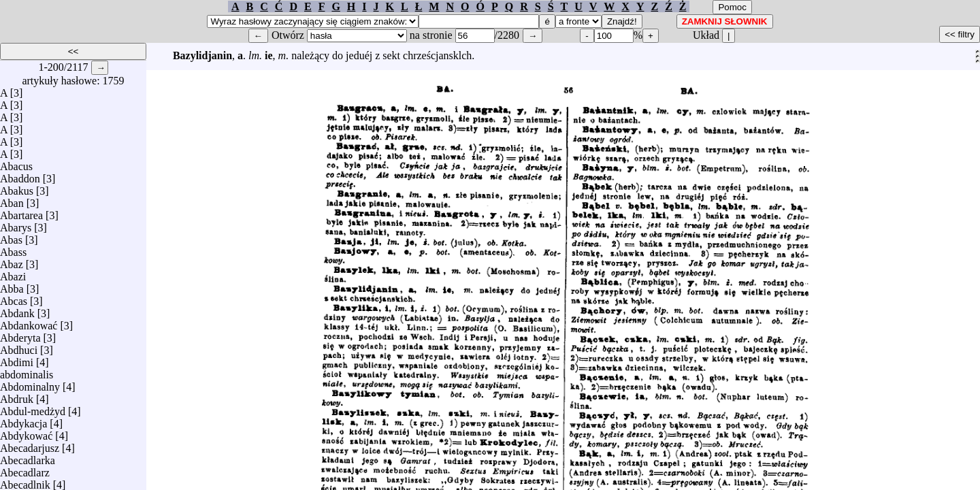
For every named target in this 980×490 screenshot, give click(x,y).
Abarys (16, 224)
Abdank (17, 310)
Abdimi (17, 359)
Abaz (12, 261)
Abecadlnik (25, 481)
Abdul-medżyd (33, 408)
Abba (12, 285)
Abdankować (29, 322)
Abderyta (20, 334)
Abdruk (17, 396)
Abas (11, 236)
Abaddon (20, 175)
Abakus (17, 187)
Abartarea (21, 212)
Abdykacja (23, 420)
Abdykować (26, 432)
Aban (12, 200)
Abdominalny (30, 383)
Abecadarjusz (30, 445)
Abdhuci (19, 347)
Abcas (14, 298)
